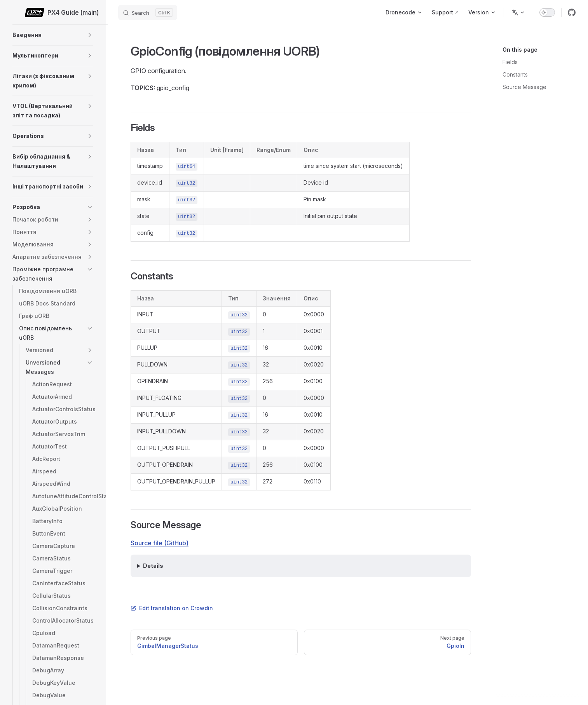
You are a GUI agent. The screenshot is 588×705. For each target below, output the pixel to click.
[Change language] (518, 12)
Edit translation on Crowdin (172, 608)
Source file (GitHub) (160, 543)
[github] (572, 12)
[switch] (547, 12)
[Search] (148, 12)
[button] (90, 35)
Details (153, 566)
